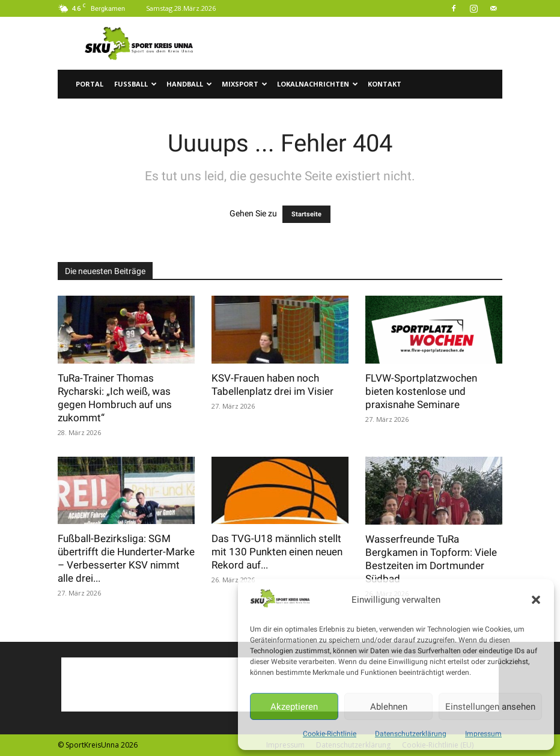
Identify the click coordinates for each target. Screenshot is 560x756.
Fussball (135, 84)
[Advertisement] (361, 43)
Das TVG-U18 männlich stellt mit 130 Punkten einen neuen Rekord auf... (277, 552)
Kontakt (385, 84)
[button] (536, 600)
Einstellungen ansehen (490, 707)
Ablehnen (389, 707)
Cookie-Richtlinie (330, 734)
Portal (90, 84)
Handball (189, 84)
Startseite (306, 214)
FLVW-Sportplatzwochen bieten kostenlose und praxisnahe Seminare (421, 391)
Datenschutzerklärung (411, 734)
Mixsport (245, 84)
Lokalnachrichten (318, 84)
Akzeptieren (294, 707)
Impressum (483, 734)
